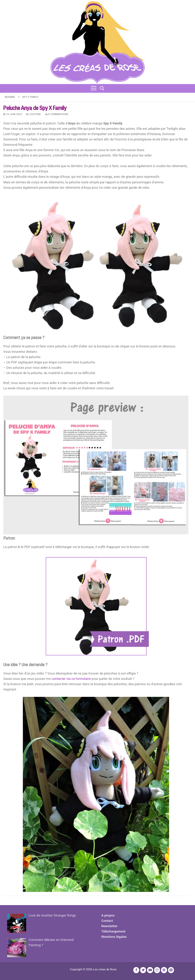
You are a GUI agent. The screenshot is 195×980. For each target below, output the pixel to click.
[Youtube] (150, 970)
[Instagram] (157, 970)
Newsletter (109, 926)
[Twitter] (143, 970)
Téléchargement (113, 931)
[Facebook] (136, 970)
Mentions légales (114, 937)
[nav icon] (94, 88)
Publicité (13, 972)
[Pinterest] (164, 970)
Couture (34, 114)
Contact (107, 921)
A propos (108, 915)
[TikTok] (171, 970)
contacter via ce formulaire (72, 679)
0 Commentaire (57, 114)
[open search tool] (102, 88)
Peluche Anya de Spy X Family (35, 108)
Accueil (10, 97)
